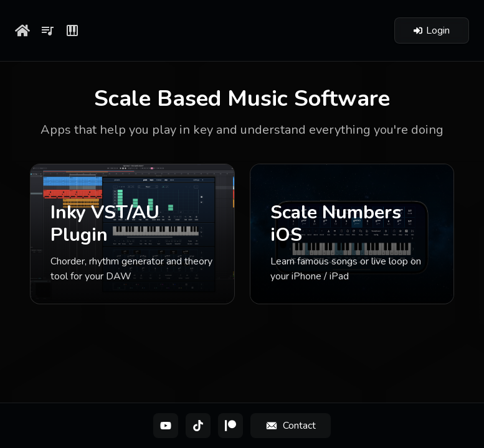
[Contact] (291, 426)
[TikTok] (198, 426)
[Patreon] (230, 426)
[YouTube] (166, 426)
